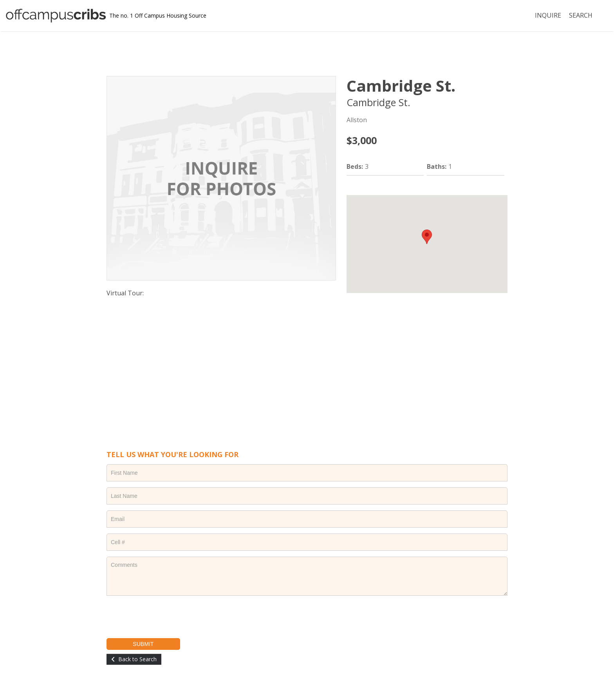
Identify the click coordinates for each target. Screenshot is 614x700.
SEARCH (581, 16)
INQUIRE (548, 16)
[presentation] (166, 617)
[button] (427, 237)
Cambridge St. (401, 86)
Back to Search (137, 659)
